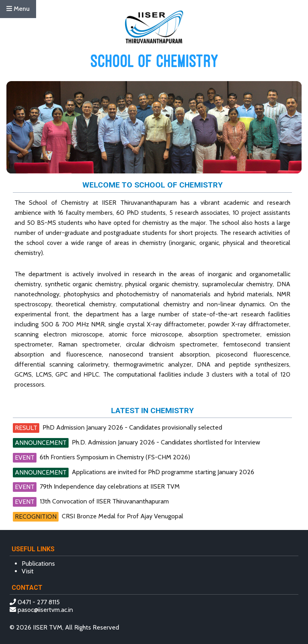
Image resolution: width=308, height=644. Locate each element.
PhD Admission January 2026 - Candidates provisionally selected (132, 427)
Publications (38, 563)
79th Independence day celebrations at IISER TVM (110, 486)
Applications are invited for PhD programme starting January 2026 (163, 472)
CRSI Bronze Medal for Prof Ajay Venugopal (123, 516)
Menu (18, 9)
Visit (28, 571)
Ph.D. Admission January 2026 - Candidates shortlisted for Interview (166, 442)
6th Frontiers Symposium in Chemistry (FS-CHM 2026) (115, 457)
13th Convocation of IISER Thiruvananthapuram (104, 501)
